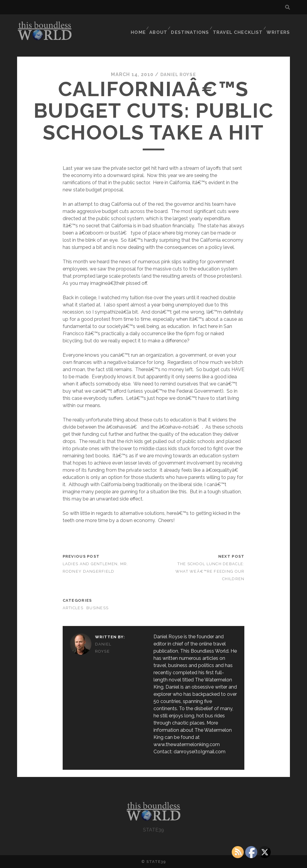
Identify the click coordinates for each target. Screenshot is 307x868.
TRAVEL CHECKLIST (240, 25)
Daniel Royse (178, 74)
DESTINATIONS (194, 25)
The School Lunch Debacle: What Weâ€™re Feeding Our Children (210, 571)
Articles (73, 608)
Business (97, 608)
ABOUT (162, 25)
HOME (140, 25)
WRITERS (280, 25)
